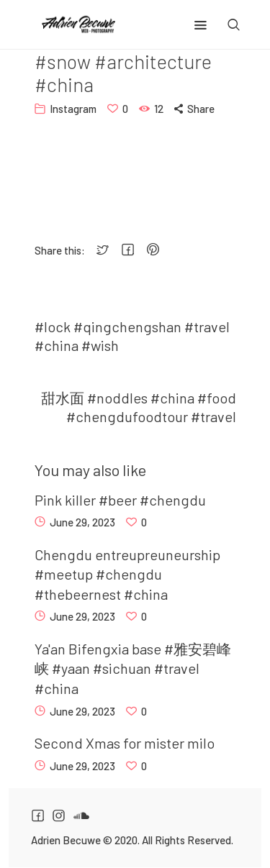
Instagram (73, 109)
